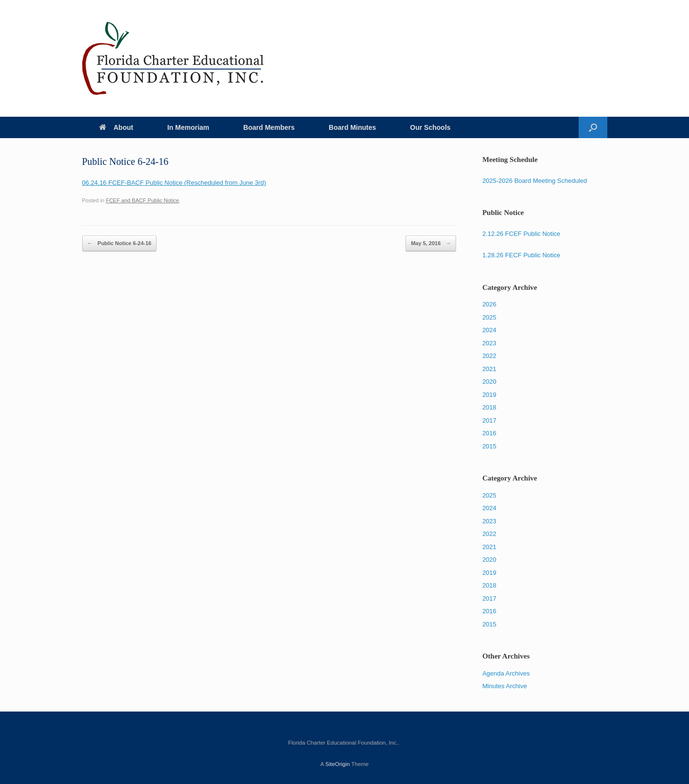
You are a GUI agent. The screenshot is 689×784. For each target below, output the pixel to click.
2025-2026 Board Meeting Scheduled (535, 181)
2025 (489, 317)
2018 (489, 407)
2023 (489, 343)
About (116, 127)
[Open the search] (593, 127)
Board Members (269, 127)
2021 (489, 369)
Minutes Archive (505, 686)
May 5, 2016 (431, 244)
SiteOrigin (338, 764)
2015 (489, 446)
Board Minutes (352, 127)
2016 (489, 433)
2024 (489, 330)
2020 (489, 382)
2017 (489, 420)
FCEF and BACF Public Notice (142, 200)
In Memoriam (188, 127)
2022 (489, 356)
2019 (489, 395)
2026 (489, 304)
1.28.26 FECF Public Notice (521, 255)
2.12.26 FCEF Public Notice (521, 234)
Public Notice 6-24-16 (120, 244)
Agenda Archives (506, 673)
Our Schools (430, 127)
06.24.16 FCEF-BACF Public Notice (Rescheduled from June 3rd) (174, 183)
